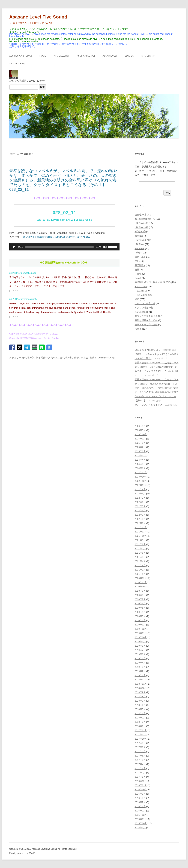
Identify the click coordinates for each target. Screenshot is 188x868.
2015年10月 (141, 823)
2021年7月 (140, 549)
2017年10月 (141, 739)
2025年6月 (140, 451)
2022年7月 (140, 498)
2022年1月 (140, 523)
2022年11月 (141, 485)
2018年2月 (140, 722)
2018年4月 (140, 713)
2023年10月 (141, 477)
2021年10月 (141, 536)
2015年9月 (140, 828)
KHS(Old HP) (148, 56)
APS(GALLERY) (61, 56)
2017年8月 (140, 747)
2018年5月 (140, 709)
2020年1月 (140, 625)
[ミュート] (105, 247)
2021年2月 (140, 570)
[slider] (59, 247)
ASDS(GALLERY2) (86, 56)
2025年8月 (140, 443)
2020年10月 (141, 587)
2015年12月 (141, 815)
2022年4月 (140, 511)
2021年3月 (140, 565)
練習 (79, 237)
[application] (65, 247)
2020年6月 (140, 604)
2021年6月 (140, 553)
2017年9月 (140, 743)
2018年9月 (140, 692)
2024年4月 (140, 460)
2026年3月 (140, 430)
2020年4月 (140, 612)
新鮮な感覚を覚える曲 (146, 320)
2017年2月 (140, 773)
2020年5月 (140, 608)
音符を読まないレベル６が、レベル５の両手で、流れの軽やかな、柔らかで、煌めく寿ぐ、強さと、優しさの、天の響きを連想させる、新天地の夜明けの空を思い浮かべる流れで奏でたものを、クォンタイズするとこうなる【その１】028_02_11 (63, 180)
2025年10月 (141, 434)
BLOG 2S (129, 56)
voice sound (141, 286)
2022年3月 (140, 515)
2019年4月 (140, 663)
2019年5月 (140, 658)
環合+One (140, 257)
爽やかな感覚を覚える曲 (147, 316)
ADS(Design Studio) (21, 56)
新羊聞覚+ (140, 265)
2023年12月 (141, 472)
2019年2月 (140, 671)
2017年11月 (141, 735)
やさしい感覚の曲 (144, 308)
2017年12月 (141, 730)
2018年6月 (140, 705)
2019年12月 (141, 629)
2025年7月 (140, 447)
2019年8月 (140, 646)
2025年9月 (140, 439)
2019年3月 (140, 667)
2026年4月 (140, 426)
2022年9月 (140, 489)
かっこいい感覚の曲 (145, 303)
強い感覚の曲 (142, 312)
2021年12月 (141, 527)
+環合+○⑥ (140, 232)
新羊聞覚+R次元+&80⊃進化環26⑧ (56, 237)
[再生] (14, 247)
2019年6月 (140, 654)
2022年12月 (141, 481)
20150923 (142, 295)
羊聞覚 (138, 274)
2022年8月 (140, 494)
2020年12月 (141, 578)
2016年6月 (140, 806)
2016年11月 (141, 785)
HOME (43, 56)
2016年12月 (141, 781)
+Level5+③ (141, 240)
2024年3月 (140, 464)
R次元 (138, 261)
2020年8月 (140, 595)
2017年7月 (140, 751)
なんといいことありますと (148, 405)
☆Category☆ (17, 64)
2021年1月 (140, 574)
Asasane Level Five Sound (38, 17)
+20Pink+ (140, 244)
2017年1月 (140, 777)
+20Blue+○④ (141, 227)
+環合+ (138, 253)
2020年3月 (140, 616)
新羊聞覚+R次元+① (145, 219)
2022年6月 (140, 502)
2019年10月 (141, 637)
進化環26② (29, 237)
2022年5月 (140, 506)
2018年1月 (140, 726)
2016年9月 (140, 794)
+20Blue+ (140, 248)
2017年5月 (140, 760)
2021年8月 (140, 544)
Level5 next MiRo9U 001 (147, 350)
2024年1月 (140, 468)
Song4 (138, 278)
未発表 (87, 237)
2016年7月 (140, 802)
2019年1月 (140, 675)
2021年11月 (141, 532)
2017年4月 (140, 764)
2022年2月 (140, 519)
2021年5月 (140, 557)
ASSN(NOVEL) (110, 56)
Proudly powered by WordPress (24, 853)
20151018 (142, 291)
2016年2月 (140, 811)
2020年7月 (140, 599)
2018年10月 (141, 688)
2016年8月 (140, 798)
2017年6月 (140, 756)
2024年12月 (141, 456)
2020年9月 (140, 591)
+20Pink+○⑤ (141, 223)
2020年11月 (141, 582)
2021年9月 (140, 540)
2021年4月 (140, 561)
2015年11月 (141, 819)
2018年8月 (140, 697)
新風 (137, 270)
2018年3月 (140, 718)
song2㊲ (139, 236)
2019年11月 (141, 633)
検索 (42, 87)
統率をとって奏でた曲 (146, 325)
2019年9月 (140, 642)
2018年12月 (141, 680)
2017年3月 (140, 768)
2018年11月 (141, 684)
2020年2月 (140, 620)
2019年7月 (140, 650)
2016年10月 (141, 790)
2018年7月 (140, 701)
